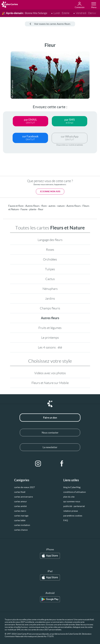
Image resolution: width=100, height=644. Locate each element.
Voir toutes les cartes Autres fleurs (50, 24)
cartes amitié (20, 506)
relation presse (71, 511)
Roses (50, 250)
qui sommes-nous (72, 501)
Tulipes (50, 269)
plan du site (69, 497)
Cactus (50, 279)
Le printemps (50, 338)
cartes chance (21, 530)
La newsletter (50, 447)
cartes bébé (20, 520)
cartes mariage (21, 516)
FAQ (66, 520)
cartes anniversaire (23, 497)
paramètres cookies (73, 516)
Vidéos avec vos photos (50, 373)
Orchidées (50, 259)
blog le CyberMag (72, 487)
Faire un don (50, 418)
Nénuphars (50, 289)
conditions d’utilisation (75, 492)
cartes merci (20, 511)
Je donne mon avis (50, 192)
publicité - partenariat (74, 506)
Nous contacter (50, 433)
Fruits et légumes (50, 328)
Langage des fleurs (50, 240)
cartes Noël (20, 492)
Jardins (50, 299)
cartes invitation (22, 525)
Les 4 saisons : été (50, 347)
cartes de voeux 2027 (24, 487)
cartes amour (21, 501)
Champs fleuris (50, 308)
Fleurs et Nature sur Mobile (50, 383)
